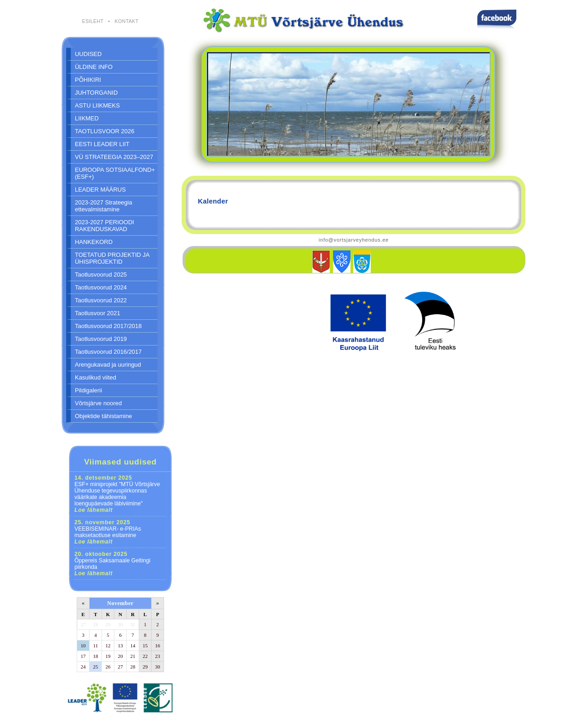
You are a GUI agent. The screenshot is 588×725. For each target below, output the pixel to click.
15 (145, 646)
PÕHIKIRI (88, 80)
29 (108, 624)
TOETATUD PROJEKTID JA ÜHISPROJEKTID (112, 258)
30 (121, 624)
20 (121, 656)
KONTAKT (126, 21)
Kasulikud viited (96, 377)
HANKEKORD (94, 242)
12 (108, 646)
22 (145, 656)
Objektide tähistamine (104, 416)
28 (96, 624)
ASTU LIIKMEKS (97, 105)
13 (121, 646)
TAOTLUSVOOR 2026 (105, 131)
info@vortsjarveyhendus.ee (354, 240)
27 (83, 624)
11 (96, 646)
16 (158, 646)
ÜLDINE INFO (94, 67)
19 (108, 656)
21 (133, 656)
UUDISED (88, 54)
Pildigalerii (88, 390)
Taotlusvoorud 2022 (101, 300)
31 (133, 624)
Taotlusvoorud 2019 (101, 339)
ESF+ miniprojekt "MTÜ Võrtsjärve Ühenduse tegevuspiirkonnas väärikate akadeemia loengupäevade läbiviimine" (117, 494)
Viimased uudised (120, 462)
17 (83, 656)
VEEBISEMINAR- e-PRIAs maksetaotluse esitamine (108, 532)
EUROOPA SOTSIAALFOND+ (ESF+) (115, 173)
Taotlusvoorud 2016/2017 (108, 352)
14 (133, 646)
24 (83, 667)
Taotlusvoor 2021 (98, 313)
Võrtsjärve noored (98, 403)
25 (96, 667)
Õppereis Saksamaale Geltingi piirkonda (112, 564)
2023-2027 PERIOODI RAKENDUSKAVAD (105, 226)
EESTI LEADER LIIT (102, 144)
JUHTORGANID (96, 93)
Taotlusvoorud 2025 (101, 275)
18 (96, 656)
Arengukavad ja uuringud (108, 365)
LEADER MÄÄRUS (100, 190)
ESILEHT (93, 21)
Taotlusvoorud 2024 (101, 287)
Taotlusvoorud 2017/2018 (108, 326)
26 (108, 667)
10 (83, 646)
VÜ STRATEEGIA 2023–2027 (114, 157)
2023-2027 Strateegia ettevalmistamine (104, 206)
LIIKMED (87, 118)
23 (158, 656)
